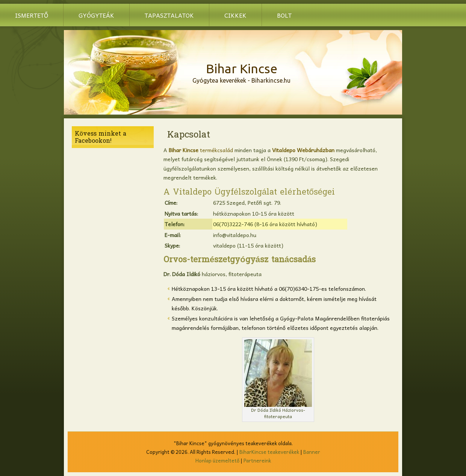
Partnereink (257, 460)
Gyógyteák (96, 15)
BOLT (284, 15)
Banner (312, 452)
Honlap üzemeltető (217, 460)
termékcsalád (201, 150)
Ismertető (32, 15)
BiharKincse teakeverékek (269, 452)
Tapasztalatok (169, 15)
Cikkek (235, 15)
